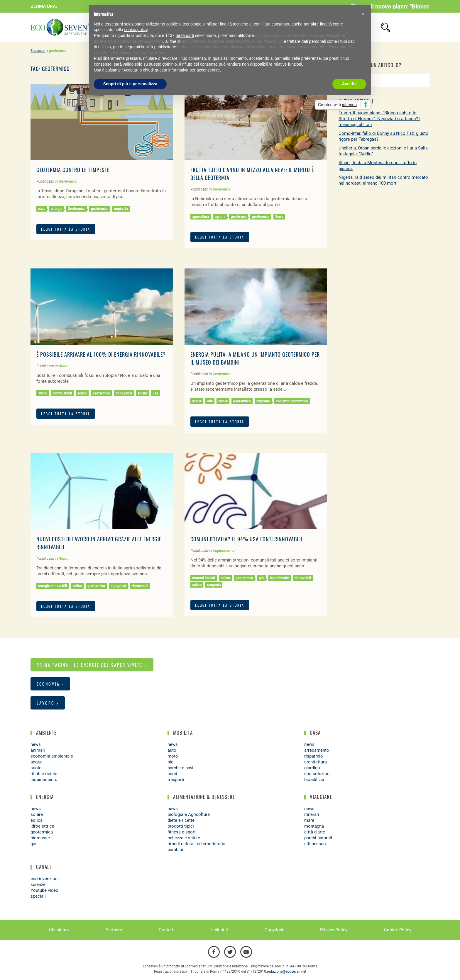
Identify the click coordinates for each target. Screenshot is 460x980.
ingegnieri (118, 586)
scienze (38, 884)
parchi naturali (318, 838)
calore (223, 401)
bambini (175, 850)
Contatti (167, 930)
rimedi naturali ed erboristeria (196, 844)
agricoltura (201, 217)
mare (309, 820)
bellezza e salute (184, 838)
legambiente (279, 578)
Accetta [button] (349, 84)
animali (38, 750)
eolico (82, 393)
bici (171, 762)
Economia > (50, 684)
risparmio (314, 756)
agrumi (220, 217)
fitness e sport (182, 832)
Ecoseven (38, 51)
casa (42, 209)
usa (155, 393)
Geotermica (67, 181)
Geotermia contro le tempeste (73, 170)
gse (262, 578)
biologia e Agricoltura (189, 814)
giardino (312, 768)
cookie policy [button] (136, 30)
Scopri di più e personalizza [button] (130, 84)
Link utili (220, 930)
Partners (114, 930)
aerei (172, 774)
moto (173, 756)
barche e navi (180, 768)
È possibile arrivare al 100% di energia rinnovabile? (101, 354)
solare (142, 393)
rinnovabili (124, 393)
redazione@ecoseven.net (287, 972)
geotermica (42, 832)
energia (56, 209)
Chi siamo (59, 930)
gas (34, 844)
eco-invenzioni (45, 879)
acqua (197, 401)
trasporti (176, 780)
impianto (121, 209)
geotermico (100, 209)
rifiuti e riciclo (44, 774)
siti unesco (315, 844)
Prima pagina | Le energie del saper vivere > (92, 665)
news (36, 744)
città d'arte (315, 832)
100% (43, 393)
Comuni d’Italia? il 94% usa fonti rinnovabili (246, 539)
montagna (314, 826)
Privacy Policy (334, 930)
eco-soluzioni (317, 774)
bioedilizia (314, 780)
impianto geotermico (292, 401)
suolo (36, 768)
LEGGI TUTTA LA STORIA (66, 229)
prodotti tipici (181, 826)
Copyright (274, 930)
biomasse (40, 838)
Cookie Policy (398, 930)
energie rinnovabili (53, 586)
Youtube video (44, 890)
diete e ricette (181, 820)
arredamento (317, 750)
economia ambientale (52, 756)
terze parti (185, 35)
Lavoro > (48, 703)
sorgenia (214, 585)
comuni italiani (204, 578)
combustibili (62, 393)
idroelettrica (42, 826)
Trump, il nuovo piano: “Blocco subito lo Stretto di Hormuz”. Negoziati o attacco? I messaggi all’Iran (379, 119)
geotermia (239, 217)
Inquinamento (224, 551)
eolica (37, 820)
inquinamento (44, 780)
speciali (38, 896)
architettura (316, 762)
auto (172, 750)
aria (210, 401)
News (63, 366)
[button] (363, 14)
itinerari (312, 814)
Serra (279, 217)
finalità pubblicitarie (159, 47)
